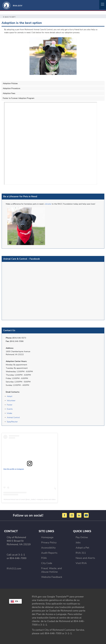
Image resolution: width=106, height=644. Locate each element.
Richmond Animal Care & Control (14, 499)
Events (10, 409)
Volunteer (11, 401)
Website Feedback (52, 577)
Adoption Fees (9, 93)
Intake (9, 413)
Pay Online (82, 537)
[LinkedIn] (79, 515)
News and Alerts (85, 558)
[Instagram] (72, 515)
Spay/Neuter (12, 422)
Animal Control (13, 417)
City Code (47, 563)
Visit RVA (81, 563)
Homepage (47, 537)
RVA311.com (14, 569)
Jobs (78, 543)
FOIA (44, 558)
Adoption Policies (10, 83)
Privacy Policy (49, 543)
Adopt (10, 396)
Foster (10, 405)
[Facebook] (65, 515)
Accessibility (48, 548)
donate (48, 204)
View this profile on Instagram (14, 469)
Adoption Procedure (11, 88)
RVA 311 (81, 553)
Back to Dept (9, 17)
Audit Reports (49, 553)
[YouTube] (86, 515)
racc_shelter (31, 499)
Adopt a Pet (82, 548)
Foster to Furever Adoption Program (19, 98)
